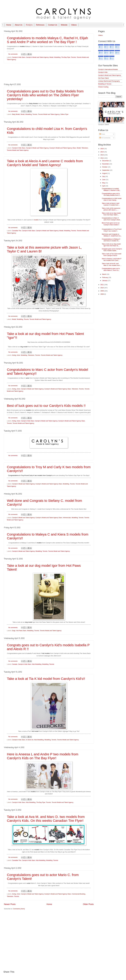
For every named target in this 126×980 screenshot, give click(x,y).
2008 (102, 294)
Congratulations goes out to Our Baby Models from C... (111, 194)
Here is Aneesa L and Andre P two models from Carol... (112, 259)
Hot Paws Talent (103, 78)
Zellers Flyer (64, 114)
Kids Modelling (37, 664)
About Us (19, 25)
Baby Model (16, 114)
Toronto (73, 57)
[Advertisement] (49, 73)
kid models (46, 653)
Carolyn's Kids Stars (19, 57)
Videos (74, 25)
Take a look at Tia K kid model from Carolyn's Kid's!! (46, 679)
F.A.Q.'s (29, 25)
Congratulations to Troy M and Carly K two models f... (112, 230)
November (106, 164)
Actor (18, 355)
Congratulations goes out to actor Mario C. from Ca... (111, 269)
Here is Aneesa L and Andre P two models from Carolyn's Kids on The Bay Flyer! (43, 756)
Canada (15, 664)
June (104, 180)
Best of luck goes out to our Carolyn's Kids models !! (46, 406)
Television (85, 148)
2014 (102, 152)
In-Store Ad (30, 740)
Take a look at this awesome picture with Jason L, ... (111, 209)
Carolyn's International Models (108, 69)
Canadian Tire (17, 231)
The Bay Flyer (66, 57)
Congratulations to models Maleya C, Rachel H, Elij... (111, 189)
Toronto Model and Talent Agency (49, 114)
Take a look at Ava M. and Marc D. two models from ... (112, 264)
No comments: (13, 54)
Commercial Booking (78, 894)
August (105, 173)
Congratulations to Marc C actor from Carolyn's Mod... (111, 219)
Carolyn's (49, 475)
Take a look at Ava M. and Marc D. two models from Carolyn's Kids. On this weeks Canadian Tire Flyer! (46, 819)
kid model (35, 731)
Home (9, 25)
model (37, 308)
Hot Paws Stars (21, 631)
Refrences (40, 25)
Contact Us (53, 25)
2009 (102, 291)
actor (28, 378)
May (104, 183)
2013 (102, 155)
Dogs (14, 631)
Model (51, 57)
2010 (102, 288)
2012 (102, 158)
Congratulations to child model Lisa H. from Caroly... (112, 199)
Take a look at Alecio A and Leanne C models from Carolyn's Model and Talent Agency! (45, 163)
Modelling (57, 57)
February (105, 277)
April (104, 186)
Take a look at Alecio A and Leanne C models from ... (111, 204)
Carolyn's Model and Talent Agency (37, 57)
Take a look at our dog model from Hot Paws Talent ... (111, 214)
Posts (102, 134)
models (22, 46)
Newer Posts (10, 904)
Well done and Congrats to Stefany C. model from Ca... (112, 235)
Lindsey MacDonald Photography (109, 81)
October (105, 167)
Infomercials (67, 518)
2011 (102, 285)
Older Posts (88, 904)
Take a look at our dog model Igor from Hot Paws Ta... (111, 245)
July (104, 176)
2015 (102, 149)
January (105, 281)
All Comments (105, 138)
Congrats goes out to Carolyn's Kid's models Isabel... (112, 250)
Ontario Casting (103, 87)
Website (64, 25)
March (104, 274)
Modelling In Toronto (105, 84)
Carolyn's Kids (103, 72)
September (106, 170)
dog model (24, 347)
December (106, 161)
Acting (14, 355)
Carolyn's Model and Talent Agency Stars (63, 148)
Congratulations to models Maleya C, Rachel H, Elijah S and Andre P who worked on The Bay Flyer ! (47, 40)
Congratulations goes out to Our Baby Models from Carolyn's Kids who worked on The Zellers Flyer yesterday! (45, 95)
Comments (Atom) (19, 909)
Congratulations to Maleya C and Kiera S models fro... (111, 240)
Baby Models (34, 103)
